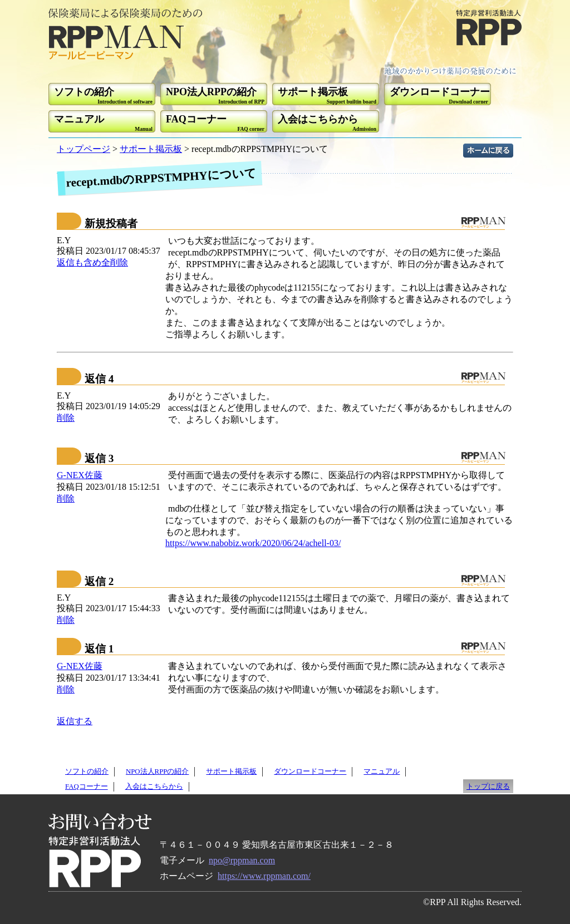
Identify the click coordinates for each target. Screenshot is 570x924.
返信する (75, 721)
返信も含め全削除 (92, 262)
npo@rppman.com (242, 860)
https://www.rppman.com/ (264, 876)
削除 (66, 418)
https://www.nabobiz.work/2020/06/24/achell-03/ (253, 543)
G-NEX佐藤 (80, 475)
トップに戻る (488, 787)
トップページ (83, 149)
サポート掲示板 (151, 149)
